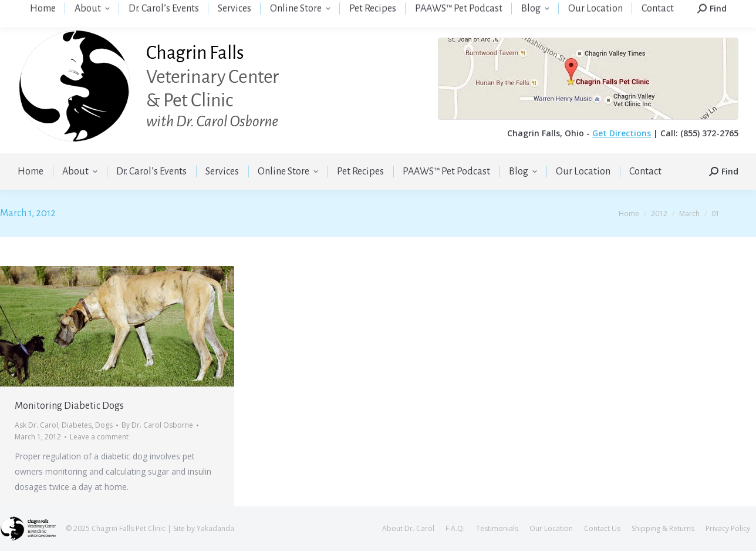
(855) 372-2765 (232, 9)
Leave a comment (99, 437)
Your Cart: (716, 10)
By (157, 425)
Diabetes (77, 425)
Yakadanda (215, 528)
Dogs (104, 425)
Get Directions (622, 133)
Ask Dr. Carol (36, 425)
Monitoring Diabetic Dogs (69, 406)
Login (655, 9)
